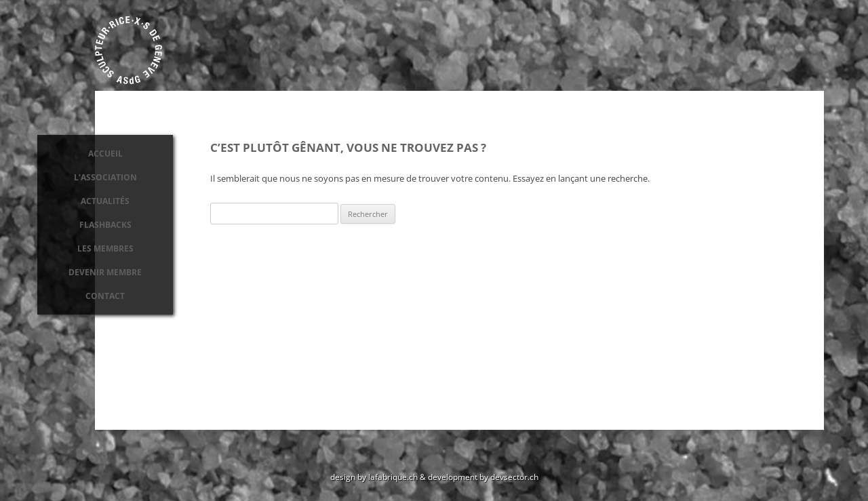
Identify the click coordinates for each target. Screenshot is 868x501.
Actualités (105, 201)
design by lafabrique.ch (374, 477)
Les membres (105, 248)
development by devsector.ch (483, 477)
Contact (105, 296)
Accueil (105, 154)
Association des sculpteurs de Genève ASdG (129, 50)
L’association (105, 177)
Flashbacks (105, 225)
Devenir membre (105, 272)
